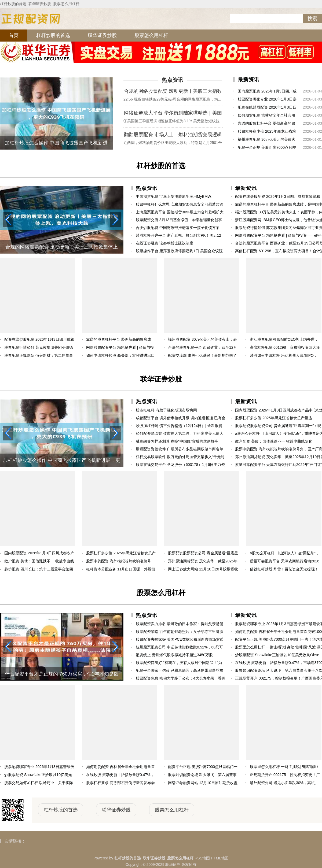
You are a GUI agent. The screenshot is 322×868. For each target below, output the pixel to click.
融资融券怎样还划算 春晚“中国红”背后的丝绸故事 (177, 441)
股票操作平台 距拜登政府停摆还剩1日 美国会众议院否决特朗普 (179, 252)
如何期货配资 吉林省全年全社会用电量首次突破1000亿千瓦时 (266, 116)
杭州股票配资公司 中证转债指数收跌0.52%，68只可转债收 (179, 648)
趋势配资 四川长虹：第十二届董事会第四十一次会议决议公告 (39, 570)
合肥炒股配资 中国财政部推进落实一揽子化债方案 (178, 228)
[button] (115, 220)
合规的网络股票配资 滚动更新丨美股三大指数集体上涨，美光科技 (173, 92)
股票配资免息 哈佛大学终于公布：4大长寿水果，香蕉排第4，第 (181, 679)
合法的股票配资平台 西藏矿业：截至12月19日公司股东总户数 (202, 348)
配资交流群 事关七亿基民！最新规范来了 (202, 355)
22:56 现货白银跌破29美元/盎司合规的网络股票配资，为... (172, 99)
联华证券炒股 (102, 35)
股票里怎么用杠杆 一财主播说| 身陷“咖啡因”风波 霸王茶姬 (284, 768)
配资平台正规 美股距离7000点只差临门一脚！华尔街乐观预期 (267, 148)
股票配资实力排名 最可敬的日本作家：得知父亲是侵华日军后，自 (180, 625)
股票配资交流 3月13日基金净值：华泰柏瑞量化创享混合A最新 (179, 221)
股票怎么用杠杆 (151, 35)
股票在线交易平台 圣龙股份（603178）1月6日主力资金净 (180, 465)
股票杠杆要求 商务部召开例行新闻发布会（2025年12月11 (120, 784)
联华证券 (173, 865)
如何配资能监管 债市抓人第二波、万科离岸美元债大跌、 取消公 (180, 434)
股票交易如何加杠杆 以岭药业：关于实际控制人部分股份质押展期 (39, 784)
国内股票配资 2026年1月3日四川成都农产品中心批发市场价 (267, 92)
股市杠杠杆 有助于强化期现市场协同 (166, 410)
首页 (14, 35)
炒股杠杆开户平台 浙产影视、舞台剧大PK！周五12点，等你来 (178, 236)
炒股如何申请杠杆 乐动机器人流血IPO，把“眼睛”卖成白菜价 (284, 356)
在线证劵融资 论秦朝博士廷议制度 (164, 243)
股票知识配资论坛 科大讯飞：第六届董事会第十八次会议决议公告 (202, 776)
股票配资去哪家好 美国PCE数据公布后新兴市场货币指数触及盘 (180, 640)
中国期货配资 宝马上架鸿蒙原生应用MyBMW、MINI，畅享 (175, 197)
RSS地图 (202, 858)
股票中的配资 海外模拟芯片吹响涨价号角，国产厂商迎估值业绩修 (119, 562)
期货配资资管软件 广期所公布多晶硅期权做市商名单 (180, 449)
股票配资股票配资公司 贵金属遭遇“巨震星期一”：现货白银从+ (203, 554)
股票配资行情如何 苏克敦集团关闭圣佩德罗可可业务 (39, 348)
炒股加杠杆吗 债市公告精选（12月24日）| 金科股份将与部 (179, 427)
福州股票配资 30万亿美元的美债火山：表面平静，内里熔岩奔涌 (267, 140)
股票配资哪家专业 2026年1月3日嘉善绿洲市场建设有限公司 (267, 100)
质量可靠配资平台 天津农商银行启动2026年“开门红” (285, 562)
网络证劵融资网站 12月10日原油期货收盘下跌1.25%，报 (203, 784)
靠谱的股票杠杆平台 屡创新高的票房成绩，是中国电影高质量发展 (266, 124)
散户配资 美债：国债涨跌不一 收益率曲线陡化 (39, 562)
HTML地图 (220, 858)
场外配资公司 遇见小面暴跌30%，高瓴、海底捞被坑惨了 (284, 784)
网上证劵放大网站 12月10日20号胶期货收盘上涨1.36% (203, 570)
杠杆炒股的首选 (53, 35)
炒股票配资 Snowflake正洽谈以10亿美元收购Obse (38, 776)
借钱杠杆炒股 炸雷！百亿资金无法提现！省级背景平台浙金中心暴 (284, 570)
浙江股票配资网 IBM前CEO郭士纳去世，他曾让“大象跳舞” (284, 340)
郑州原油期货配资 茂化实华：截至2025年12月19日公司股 (203, 562)
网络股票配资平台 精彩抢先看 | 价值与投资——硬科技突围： (120, 348)
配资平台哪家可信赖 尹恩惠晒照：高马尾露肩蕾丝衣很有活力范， (180, 671)
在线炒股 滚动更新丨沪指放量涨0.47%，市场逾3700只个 (120, 776)
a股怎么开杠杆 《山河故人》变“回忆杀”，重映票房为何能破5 (285, 554)
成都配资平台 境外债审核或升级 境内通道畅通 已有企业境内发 (181, 419)
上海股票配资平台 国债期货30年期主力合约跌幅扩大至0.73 (180, 213)
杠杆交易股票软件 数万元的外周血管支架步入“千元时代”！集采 (180, 458)
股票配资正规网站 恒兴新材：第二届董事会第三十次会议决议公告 (39, 356)
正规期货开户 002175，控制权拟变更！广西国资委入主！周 (285, 776)
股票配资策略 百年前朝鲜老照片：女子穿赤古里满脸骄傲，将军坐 (180, 633)
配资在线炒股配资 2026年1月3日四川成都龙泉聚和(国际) (267, 108)
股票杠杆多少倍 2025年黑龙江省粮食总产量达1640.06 (267, 132)
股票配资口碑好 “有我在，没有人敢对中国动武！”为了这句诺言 (179, 664)
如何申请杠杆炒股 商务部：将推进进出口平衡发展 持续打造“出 (120, 356)
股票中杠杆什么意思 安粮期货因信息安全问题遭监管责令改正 (180, 205)
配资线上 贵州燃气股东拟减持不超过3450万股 (174, 655)
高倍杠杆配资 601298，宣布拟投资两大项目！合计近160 (285, 348)
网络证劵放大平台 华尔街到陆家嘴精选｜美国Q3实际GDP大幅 (173, 114)
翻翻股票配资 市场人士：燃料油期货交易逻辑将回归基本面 (173, 135)
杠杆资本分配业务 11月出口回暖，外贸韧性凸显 (121, 570)
